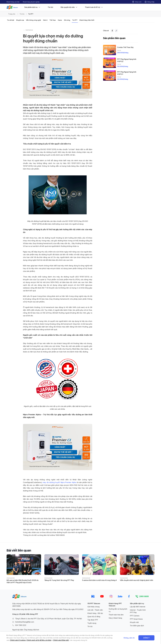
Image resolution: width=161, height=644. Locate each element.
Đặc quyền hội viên (69, 7)
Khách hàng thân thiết (87, 20)
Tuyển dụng (92, 623)
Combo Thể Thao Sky (125, 47)
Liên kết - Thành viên (95, 610)
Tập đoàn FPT (93, 620)
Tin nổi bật (11, 20)
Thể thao (53, 20)
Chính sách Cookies (18, 640)
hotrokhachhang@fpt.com (25, 622)
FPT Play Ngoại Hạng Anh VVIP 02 (127, 60)
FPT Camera (135, 616)
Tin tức (50, 7)
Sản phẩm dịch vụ (32, 7)
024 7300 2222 (21, 625)
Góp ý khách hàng (115, 618)
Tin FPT (31, 14)
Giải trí (45, 20)
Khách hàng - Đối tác (95, 613)
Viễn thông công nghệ (33, 20)
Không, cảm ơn (129, 638)
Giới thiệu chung (93, 607)
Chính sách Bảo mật (61, 640)
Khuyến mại (20, 20)
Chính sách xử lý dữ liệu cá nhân (39, 640)
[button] (154, 569)
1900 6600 (144, 596)
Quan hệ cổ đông (94, 617)
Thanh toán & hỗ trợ (94, 7)
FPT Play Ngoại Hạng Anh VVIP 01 (127, 73)
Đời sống (67, 20)
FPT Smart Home (136, 619)
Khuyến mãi (134, 622)
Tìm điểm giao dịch (137, 626)
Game (60, 20)
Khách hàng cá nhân (13, 2)
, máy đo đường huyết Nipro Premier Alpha (59, 482)
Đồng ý (146, 638)
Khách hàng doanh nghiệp (31, 2)
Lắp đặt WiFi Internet (138, 607)
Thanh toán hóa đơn (116, 615)
